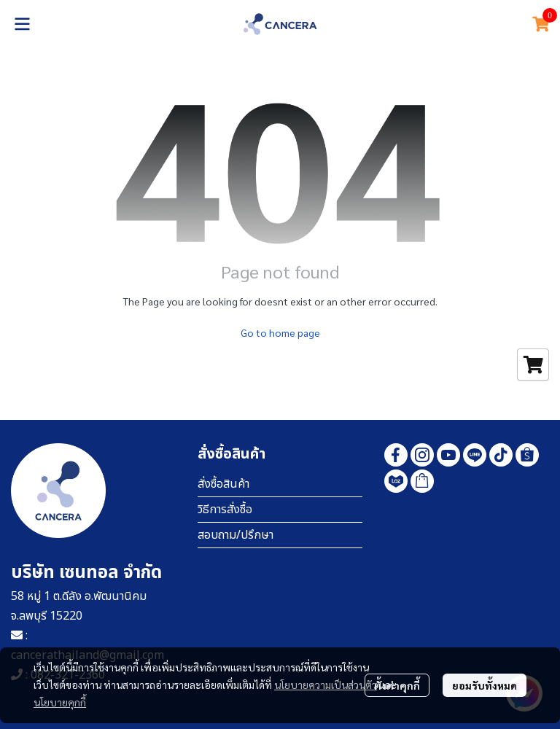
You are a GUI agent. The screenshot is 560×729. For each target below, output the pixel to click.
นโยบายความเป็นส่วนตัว (326, 685)
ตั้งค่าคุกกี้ (397, 685)
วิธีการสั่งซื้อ (225, 510)
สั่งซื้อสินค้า (223, 484)
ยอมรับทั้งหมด (485, 685)
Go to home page (280, 332)
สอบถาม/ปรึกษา (236, 535)
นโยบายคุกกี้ (60, 702)
